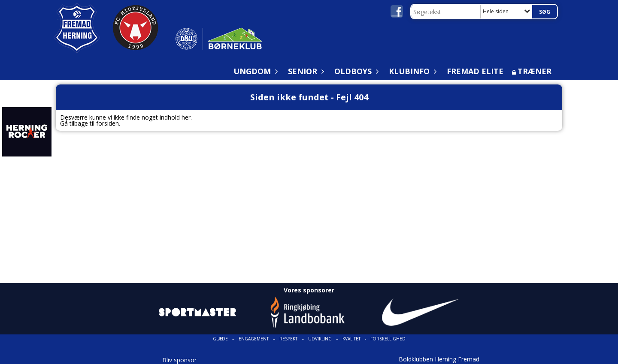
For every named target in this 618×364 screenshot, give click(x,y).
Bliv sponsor (179, 360)
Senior (305, 71)
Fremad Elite (475, 71)
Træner (535, 71)
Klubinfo (411, 71)
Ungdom (254, 71)
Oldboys (355, 71)
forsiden (108, 123)
